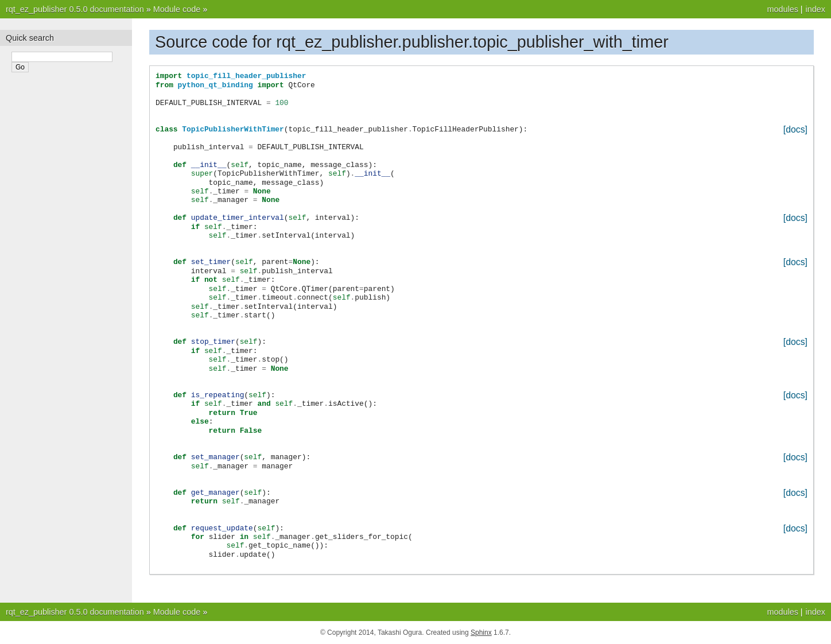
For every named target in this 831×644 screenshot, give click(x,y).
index (816, 9)
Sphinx (481, 633)
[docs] (795, 129)
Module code (177, 9)
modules (782, 9)
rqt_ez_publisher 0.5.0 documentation (75, 9)
